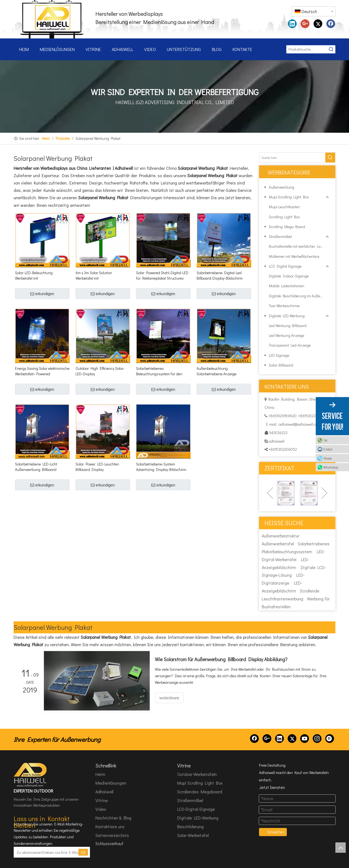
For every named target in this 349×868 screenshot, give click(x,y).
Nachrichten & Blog (113, 818)
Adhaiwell (104, 792)
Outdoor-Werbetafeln (197, 774)
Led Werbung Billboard (288, 326)
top (341, 848)
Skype (328, 458)
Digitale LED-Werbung (198, 818)
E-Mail (328, 449)
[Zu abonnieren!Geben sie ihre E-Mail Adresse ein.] (46, 852)
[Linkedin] (279, 739)
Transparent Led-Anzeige (290, 345)
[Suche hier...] (292, 158)
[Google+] (267, 739)
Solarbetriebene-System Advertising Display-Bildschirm (161, 467)
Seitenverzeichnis (112, 835)
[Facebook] (254, 739)
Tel (325, 440)
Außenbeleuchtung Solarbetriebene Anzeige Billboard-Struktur (216, 371)
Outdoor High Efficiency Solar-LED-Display (100, 371)
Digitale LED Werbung (287, 316)
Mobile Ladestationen (287, 286)
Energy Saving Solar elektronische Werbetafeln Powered (42, 371)
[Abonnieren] (83, 852)
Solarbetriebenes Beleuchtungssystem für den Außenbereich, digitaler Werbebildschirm (159, 371)
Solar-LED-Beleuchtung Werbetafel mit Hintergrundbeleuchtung (35, 276)
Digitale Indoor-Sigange (289, 276)
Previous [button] (270, 493)
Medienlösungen (111, 783)
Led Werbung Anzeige (287, 335)
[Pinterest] (330, 739)
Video (101, 809)
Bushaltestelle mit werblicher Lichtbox (299, 246)
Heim (100, 774)
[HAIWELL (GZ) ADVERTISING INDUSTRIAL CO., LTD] (31, 775)
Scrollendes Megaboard (200, 792)
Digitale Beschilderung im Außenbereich (299, 296)
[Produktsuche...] (307, 49)
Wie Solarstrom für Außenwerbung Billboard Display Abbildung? (221, 659)
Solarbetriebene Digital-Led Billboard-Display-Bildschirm (220, 275)
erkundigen (42, 294)
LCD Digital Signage (285, 266)
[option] (286, 493)
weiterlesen (169, 698)
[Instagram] (317, 739)
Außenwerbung (282, 187)
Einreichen (276, 832)
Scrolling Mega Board (287, 227)
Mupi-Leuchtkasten (284, 207)
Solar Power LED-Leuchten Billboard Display (97, 467)
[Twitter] (292, 739)
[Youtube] (305, 739)
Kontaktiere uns (110, 826)
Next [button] (324, 493)
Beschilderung (190, 826)
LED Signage (279, 355)
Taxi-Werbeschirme (284, 306)
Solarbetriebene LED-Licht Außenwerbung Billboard (36, 467)
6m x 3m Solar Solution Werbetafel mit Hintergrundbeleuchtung (96, 276)
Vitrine (102, 800)
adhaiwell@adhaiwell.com (300, 424)
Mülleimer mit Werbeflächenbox (294, 256)
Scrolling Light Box (284, 217)
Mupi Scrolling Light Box (289, 197)
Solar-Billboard (281, 365)
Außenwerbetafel (278, 544)
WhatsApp (331, 467)
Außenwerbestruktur (281, 536)
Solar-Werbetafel (193, 835)
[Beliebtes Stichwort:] (331, 49)
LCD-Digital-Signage (196, 809)
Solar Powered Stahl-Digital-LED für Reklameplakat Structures (162, 275)
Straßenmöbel (280, 236)
